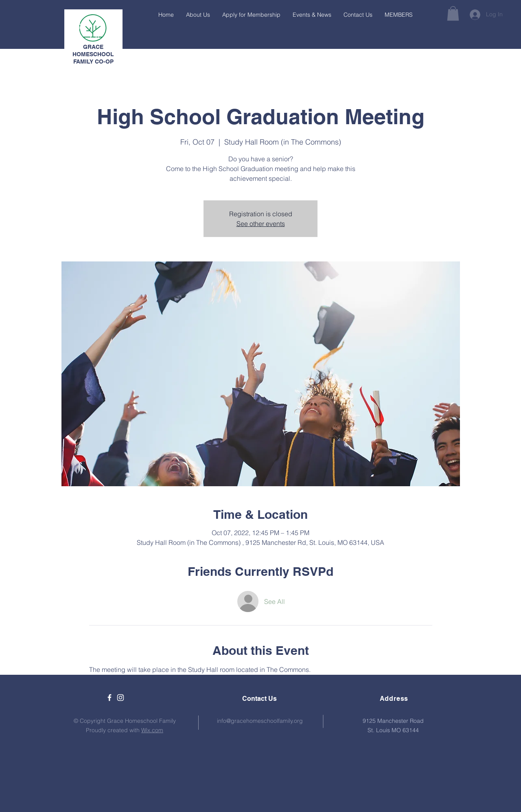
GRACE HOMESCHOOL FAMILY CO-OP (93, 54)
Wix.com (152, 730)
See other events (261, 224)
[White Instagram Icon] (120, 698)
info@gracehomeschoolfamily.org (260, 721)
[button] (453, 13)
